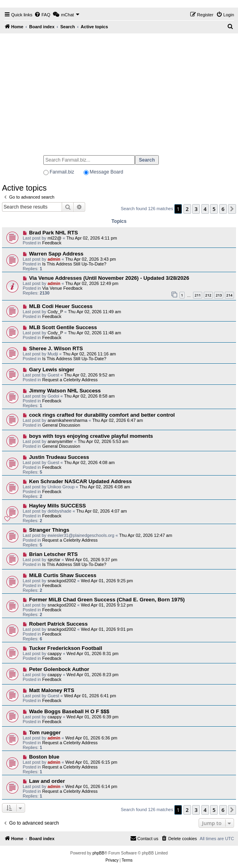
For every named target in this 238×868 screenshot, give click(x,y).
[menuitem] (42, 15)
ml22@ (54, 238)
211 (198, 295)
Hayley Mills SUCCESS (58, 506)
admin (54, 259)
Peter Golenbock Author (59, 669)
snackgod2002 (62, 581)
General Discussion (61, 425)
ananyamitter (60, 441)
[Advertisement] (119, 91)
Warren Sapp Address (56, 254)
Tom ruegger (45, 732)
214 (229, 295)
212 (208, 295)
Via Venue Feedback (62, 288)
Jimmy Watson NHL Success (65, 391)
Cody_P (55, 312)
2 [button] (187, 209)
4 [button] (205, 209)
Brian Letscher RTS (53, 554)
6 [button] (223, 209)
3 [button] (196, 209)
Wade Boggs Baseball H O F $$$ (69, 711)
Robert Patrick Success (58, 624)
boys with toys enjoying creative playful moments (91, 436)
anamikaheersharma (67, 420)
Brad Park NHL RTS (54, 233)
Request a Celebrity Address (70, 380)
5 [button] (214, 209)
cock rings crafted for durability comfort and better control (102, 415)
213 (219, 295)
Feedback (52, 243)
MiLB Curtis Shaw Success (63, 575)
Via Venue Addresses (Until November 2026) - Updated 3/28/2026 (109, 278)
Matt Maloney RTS (52, 690)
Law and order (47, 781)
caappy (54, 653)
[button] (232, 209)
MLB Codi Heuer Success (61, 306)
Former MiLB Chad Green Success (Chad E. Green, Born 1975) (107, 600)
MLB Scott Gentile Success (63, 327)
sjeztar (54, 560)
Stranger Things (49, 530)
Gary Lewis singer (52, 370)
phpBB (98, 853)
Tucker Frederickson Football (66, 648)
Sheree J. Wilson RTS (56, 348)
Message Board (106, 172)
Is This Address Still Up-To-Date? (74, 264)
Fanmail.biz (62, 172)
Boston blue (44, 757)
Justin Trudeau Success (59, 457)
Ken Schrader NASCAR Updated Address (80, 481)
